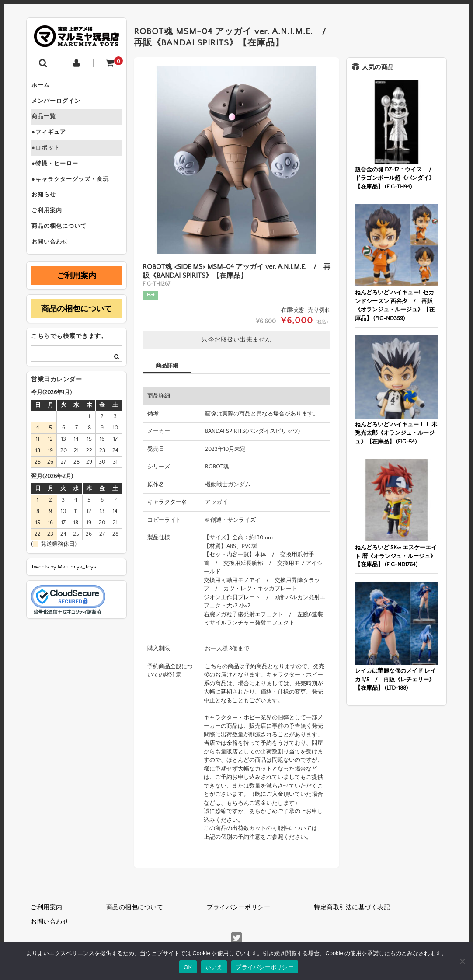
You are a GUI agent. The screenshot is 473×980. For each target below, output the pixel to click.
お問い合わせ (54, 270)
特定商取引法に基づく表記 (352, 907)
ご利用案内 (51, 234)
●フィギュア (53, 142)
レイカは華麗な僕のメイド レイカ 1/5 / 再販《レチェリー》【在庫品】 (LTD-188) (395, 679)
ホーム (45, 87)
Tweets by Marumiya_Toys (64, 596)
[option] (236, 160)
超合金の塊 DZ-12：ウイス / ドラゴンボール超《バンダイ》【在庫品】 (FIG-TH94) (396, 178)
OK (188, 967)
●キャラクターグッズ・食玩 (74, 197)
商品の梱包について (63, 252)
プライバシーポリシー (238, 907)
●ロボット (50, 160)
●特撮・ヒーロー (59, 178)
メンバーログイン (60, 105)
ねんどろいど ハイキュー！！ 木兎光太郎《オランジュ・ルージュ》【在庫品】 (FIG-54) (396, 433)
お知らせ (48, 215)
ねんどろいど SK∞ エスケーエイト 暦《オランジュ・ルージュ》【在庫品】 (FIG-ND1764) (396, 556)
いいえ (214, 967)
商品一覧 (48, 123)
